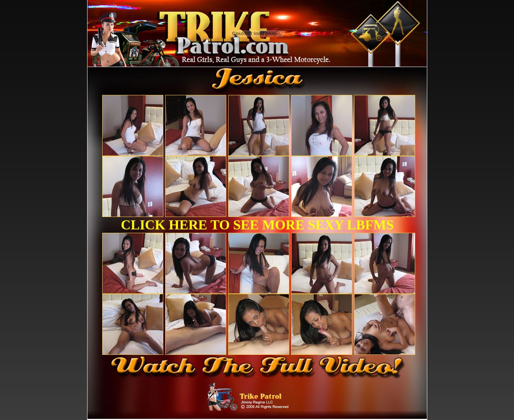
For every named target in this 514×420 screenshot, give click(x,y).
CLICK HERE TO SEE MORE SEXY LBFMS (258, 225)
